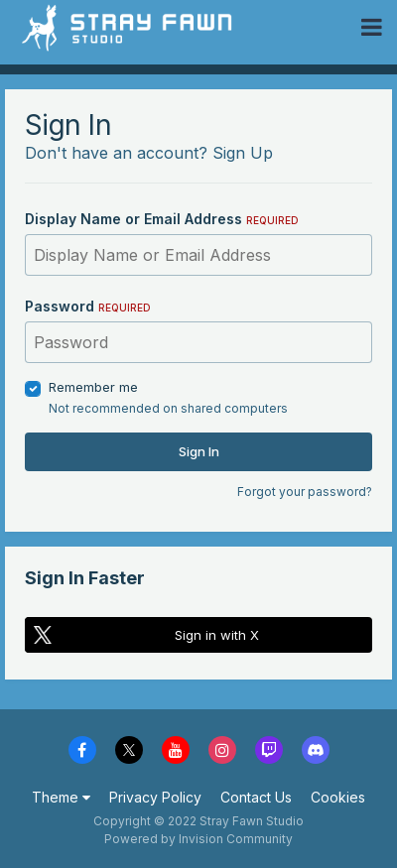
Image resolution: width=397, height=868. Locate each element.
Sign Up (243, 153)
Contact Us (256, 797)
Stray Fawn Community (133, 27)
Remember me (93, 387)
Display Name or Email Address (162, 219)
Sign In (199, 451)
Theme (61, 797)
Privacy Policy (155, 797)
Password (88, 306)
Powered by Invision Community (198, 839)
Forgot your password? (305, 492)
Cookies (338, 797)
